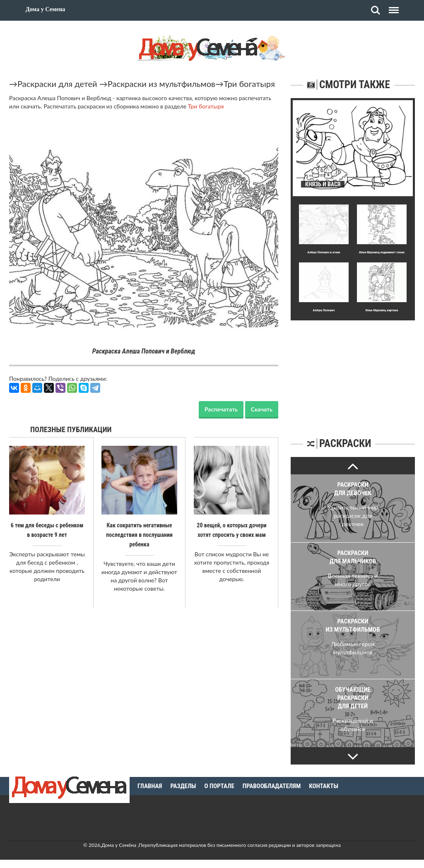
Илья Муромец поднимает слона (382, 252)
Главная (150, 786)
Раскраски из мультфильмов (161, 84)
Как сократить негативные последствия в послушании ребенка (139, 534)
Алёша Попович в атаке (324, 252)
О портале (219, 786)
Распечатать (221, 409)
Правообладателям (272, 786)
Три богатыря (249, 84)
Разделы (183, 786)
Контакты (324, 786)
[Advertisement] (353, 372)
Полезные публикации (71, 429)
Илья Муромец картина (382, 310)
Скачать (262, 409)
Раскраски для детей (57, 84)
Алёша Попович (324, 310)
